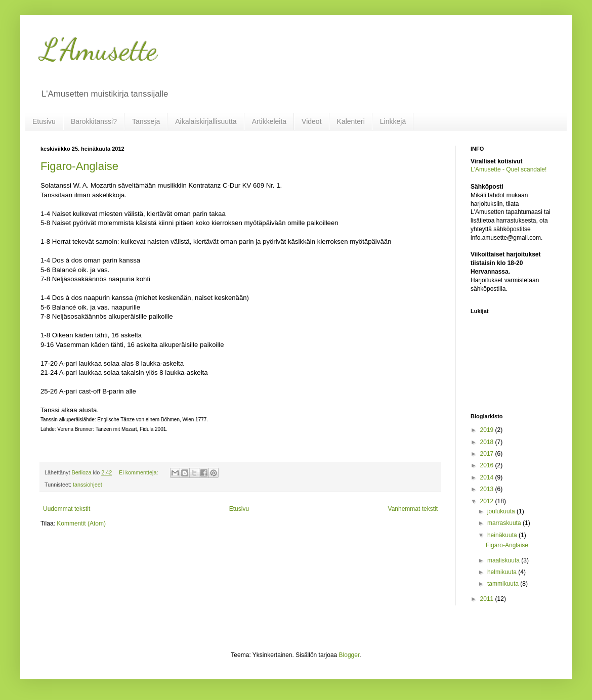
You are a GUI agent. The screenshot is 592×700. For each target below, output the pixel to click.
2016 (488, 465)
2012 (488, 501)
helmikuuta (503, 572)
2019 (488, 430)
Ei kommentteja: (139, 472)
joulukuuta (502, 511)
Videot (311, 121)
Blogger (349, 655)
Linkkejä (393, 121)
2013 (488, 489)
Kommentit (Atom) (81, 523)
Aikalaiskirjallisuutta (206, 121)
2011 (488, 599)
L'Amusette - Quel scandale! (509, 169)
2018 (488, 442)
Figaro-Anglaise (79, 166)
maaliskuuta (504, 560)
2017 (488, 454)
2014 (488, 477)
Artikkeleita (269, 121)
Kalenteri (351, 121)
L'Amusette (99, 50)
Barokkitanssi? (94, 121)
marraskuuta (505, 523)
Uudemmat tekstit (67, 509)
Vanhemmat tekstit (413, 509)
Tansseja (146, 121)
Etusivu (44, 121)
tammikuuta (504, 584)
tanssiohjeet (88, 485)
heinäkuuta (503, 535)
